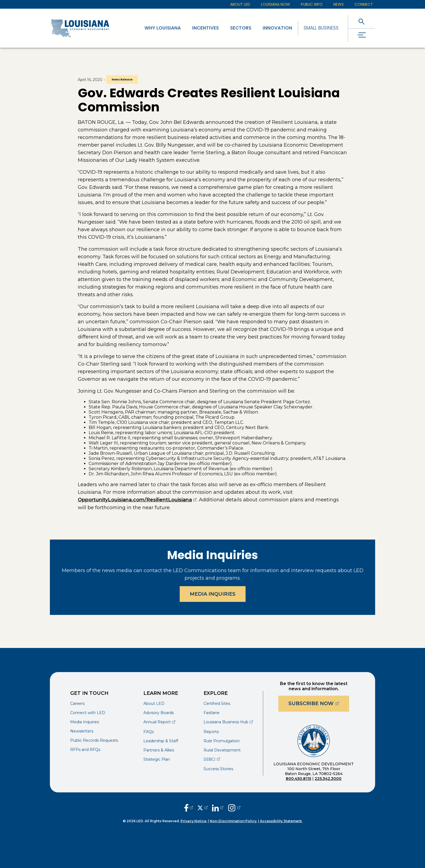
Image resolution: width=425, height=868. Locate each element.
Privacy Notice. (194, 821)
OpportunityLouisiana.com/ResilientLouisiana (137, 500)
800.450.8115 (298, 779)
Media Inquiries (213, 594)
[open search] (362, 22)
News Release (122, 80)
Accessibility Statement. (281, 821)
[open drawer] (362, 35)
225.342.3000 (328, 779)
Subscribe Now (319, 703)
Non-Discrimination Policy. (234, 821)
